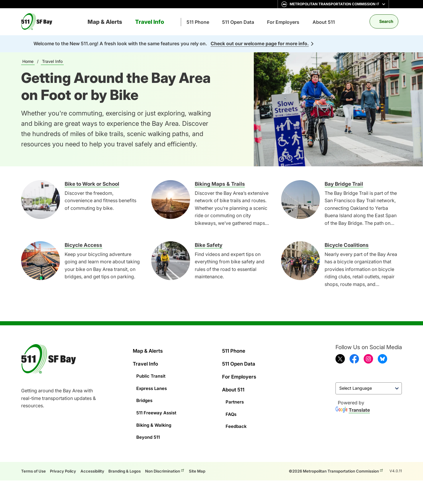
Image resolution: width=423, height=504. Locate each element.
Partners (235, 398)
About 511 (324, 22)
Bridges (145, 397)
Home (28, 61)
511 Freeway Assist (158, 408)
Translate (353, 411)
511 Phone (198, 22)
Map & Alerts (105, 22)
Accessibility (98, 464)
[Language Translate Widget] (369, 389)
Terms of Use (35, 464)
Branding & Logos (133, 464)
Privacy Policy (66, 464)
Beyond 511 (149, 431)
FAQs (231, 410)
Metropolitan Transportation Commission (335, 4)
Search (386, 21)
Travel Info (150, 22)
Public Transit (152, 374)
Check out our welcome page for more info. (260, 43)
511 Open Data (238, 22)
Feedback (236, 421)
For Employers (283, 22)
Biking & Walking (155, 419)
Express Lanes (153, 386)
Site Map (213, 464)
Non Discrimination (178, 464)
